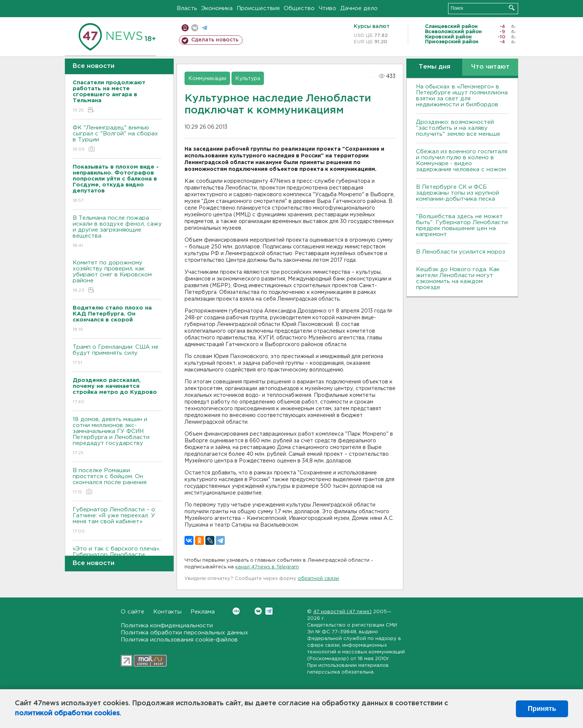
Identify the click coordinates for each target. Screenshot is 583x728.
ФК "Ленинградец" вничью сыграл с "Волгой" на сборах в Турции (117, 139)
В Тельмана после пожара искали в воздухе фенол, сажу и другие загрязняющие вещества (117, 232)
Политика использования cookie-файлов (179, 640)
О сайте (133, 612)
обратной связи (318, 579)
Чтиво (327, 8)
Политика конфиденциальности (167, 626)
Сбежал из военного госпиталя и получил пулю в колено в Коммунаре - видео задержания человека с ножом (462, 161)
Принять (542, 709)
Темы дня (434, 67)
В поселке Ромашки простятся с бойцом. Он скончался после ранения (117, 482)
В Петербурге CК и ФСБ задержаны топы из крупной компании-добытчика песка (458, 193)
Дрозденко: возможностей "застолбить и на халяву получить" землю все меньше (458, 128)
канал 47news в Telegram (267, 567)
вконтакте (195, 28)
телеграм (204, 28)
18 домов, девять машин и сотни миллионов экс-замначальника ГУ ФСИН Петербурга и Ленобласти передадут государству (117, 437)
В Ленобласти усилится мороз (461, 252)
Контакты (167, 612)
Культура (248, 79)
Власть (187, 8)
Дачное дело (359, 8)
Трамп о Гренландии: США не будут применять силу (117, 355)
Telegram (269, 611)
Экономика (217, 8)
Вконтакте (236, 611)
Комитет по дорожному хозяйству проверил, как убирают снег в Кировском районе (117, 277)
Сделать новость (215, 40)
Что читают (490, 67)
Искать (512, 8)
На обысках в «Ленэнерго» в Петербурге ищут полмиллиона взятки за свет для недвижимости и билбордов (462, 96)
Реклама (203, 612)
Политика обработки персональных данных (185, 633)
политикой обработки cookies (67, 713)
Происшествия (258, 8)
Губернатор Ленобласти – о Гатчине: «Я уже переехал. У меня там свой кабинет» (117, 521)
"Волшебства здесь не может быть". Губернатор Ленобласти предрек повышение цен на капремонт (462, 225)
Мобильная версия (185, 28)
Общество (299, 8)
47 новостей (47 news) (342, 612)
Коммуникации (207, 79)
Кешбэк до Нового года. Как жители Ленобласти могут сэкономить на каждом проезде (458, 278)
